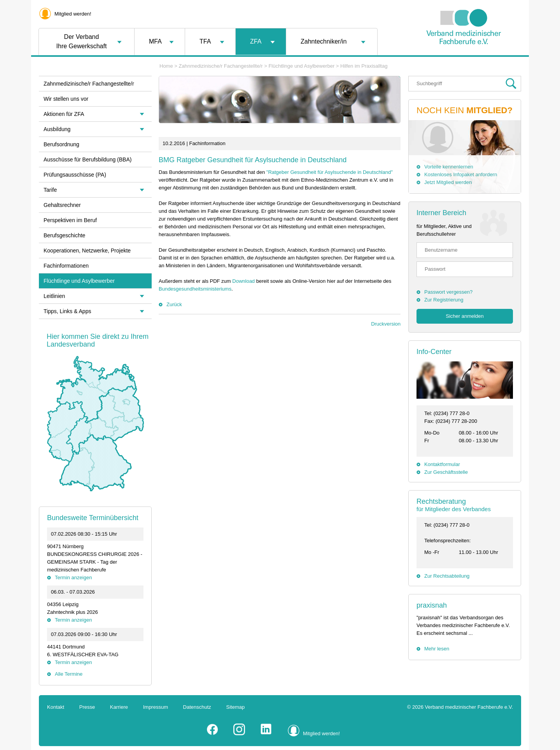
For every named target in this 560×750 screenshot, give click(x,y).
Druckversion (386, 324)
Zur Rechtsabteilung (447, 576)
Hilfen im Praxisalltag (364, 66)
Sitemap (236, 707)
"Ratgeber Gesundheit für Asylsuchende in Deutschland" (330, 172)
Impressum (156, 707)
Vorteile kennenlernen (449, 167)
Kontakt (56, 707)
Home (166, 66)
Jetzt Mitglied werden (448, 182)
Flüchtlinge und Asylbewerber (301, 66)
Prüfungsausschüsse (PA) (75, 175)
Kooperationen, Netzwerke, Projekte (87, 251)
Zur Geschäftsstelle (446, 472)
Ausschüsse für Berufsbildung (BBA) (87, 159)
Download (243, 281)
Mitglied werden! (73, 14)
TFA (205, 41)
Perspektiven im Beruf (70, 220)
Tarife (50, 190)
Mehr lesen (437, 649)
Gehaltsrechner (62, 205)
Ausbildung (57, 129)
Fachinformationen (66, 266)
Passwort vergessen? (448, 292)
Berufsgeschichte (64, 235)
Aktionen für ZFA (64, 114)
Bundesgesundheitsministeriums (195, 289)
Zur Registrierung (444, 300)
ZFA (256, 41)
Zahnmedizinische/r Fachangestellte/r (221, 66)
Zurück (174, 304)
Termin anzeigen (73, 577)
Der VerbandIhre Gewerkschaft (82, 41)
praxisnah (432, 605)
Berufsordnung (61, 144)
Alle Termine (69, 674)
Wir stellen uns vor (66, 99)
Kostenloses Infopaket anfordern (461, 174)
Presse (87, 707)
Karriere (119, 707)
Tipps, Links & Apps (67, 311)
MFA (155, 41)
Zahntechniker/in (324, 41)
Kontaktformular (442, 464)
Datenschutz (197, 707)
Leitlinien (54, 296)
